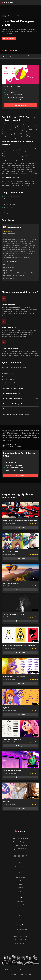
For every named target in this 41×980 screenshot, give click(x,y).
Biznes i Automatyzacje (20, 929)
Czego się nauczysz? (14, 56)
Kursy (20, 881)
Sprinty (20, 908)
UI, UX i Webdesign (20, 943)
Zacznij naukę (20, 475)
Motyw (20, 862)
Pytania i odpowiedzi (22, 838)
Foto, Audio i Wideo (20, 933)
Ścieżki (20, 884)
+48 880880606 (15, 382)
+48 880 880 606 (22, 849)
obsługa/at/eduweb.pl (22, 845)
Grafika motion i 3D (13, 16)
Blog (21, 891)
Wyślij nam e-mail (10, 380)
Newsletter (20, 901)
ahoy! (20, 897)
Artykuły (20, 916)
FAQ (29, 56)
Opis (4, 56)
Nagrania (20, 919)
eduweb (20, 873)
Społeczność (21, 905)
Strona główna (20, 877)
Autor (24, 56)
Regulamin (13, 974)
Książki (21, 912)
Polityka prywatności (25, 974)
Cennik (20, 888)
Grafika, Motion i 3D (20, 940)
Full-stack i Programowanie (20, 936)
